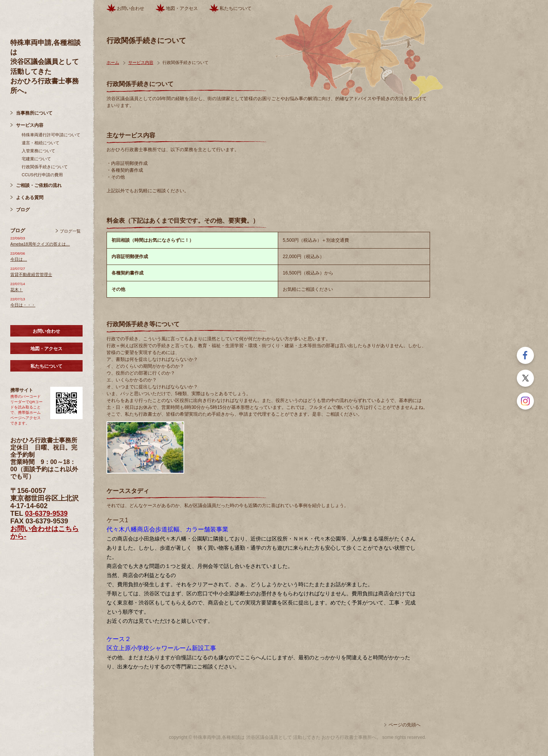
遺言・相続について (41, 143)
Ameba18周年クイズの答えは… (40, 244)
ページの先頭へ (405, 725)
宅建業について (36, 159)
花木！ (17, 290)
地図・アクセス (46, 349)
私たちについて (46, 366)
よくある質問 (30, 198)
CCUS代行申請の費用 (42, 175)
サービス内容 (30, 125)
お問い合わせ (46, 331)
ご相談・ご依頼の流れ (39, 185)
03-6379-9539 (46, 514)
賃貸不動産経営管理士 (31, 274)
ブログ (23, 210)
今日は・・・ (23, 305)
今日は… (19, 259)
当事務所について (34, 113)
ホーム (113, 62)
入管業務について (38, 151)
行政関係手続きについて (45, 167)
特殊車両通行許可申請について (51, 135)
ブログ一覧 (70, 231)
